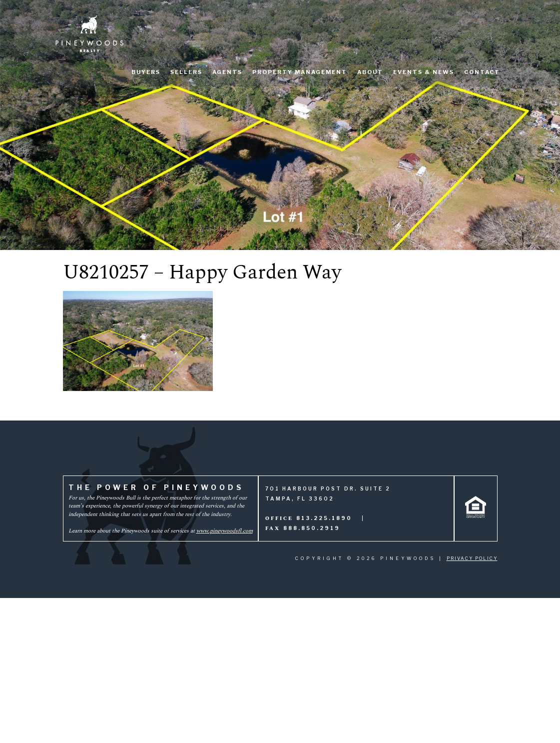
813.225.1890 (324, 518)
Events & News (424, 72)
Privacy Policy (472, 558)
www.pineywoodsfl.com (225, 531)
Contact (482, 72)
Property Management (300, 72)
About (370, 72)
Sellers (186, 72)
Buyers (146, 72)
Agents (227, 72)
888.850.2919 (312, 528)
